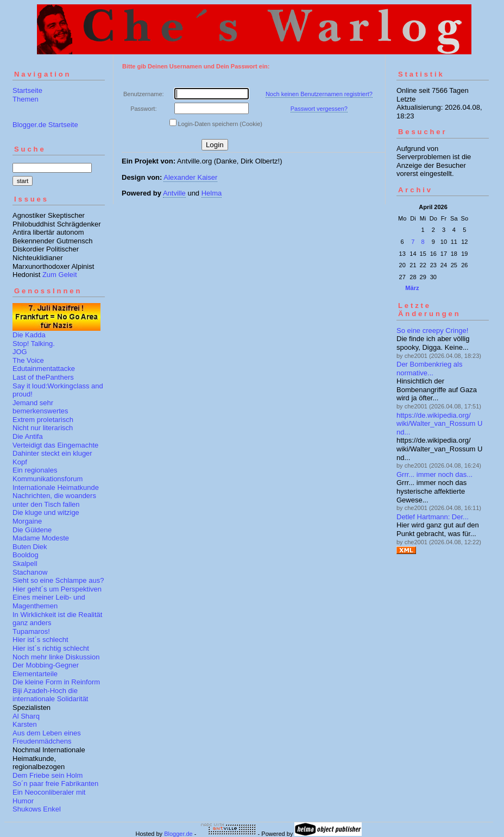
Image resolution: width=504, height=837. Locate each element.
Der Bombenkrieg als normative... (429, 369)
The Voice (28, 360)
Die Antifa (28, 436)
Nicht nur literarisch (43, 428)
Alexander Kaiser (190, 177)
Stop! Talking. (34, 344)
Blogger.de (178, 834)
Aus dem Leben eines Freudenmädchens (47, 737)
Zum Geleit (60, 275)
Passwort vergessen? (319, 109)
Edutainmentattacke (44, 369)
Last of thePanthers (43, 377)
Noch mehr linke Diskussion (56, 657)
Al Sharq (26, 716)
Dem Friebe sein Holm (48, 775)
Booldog (26, 555)
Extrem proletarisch (43, 420)
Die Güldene (32, 530)
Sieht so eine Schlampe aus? (58, 580)
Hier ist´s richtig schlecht (51, 648)
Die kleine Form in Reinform (56, 682)
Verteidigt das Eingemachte (55, 445)
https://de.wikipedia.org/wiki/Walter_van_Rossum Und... (439, 424)
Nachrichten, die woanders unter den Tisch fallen (54, 500)
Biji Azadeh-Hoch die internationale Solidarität (50, 695)
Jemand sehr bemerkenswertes (40, 407)
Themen (26, 99)
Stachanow (30, 572)
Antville (174, 193)
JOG (20, 352)
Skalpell (25, 564)
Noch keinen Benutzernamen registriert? (319, 94)
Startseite (27, 90)
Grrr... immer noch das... (434, 474)
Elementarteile (35, 674)
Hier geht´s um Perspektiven (57, 589)
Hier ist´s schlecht (40, 640)
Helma (212, 193)
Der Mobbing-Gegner (46, 665)
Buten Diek (30, 547)
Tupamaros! (31, 631)
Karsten (25, 724)
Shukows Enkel (37, 809)
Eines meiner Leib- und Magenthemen (49, 602)
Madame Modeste (41, 538)
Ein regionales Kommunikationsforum (48, 474)
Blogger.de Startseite (45, 125)
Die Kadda (29, 335)
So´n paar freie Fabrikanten (55, 783)
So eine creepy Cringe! (432, 331)
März (412, 288)
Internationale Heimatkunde (56, 487)
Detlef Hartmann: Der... (433, 517)
